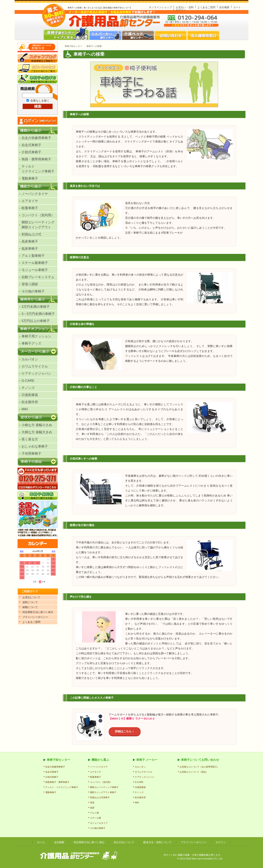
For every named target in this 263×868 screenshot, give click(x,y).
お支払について (31, 597)
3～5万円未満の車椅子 (38, 314)
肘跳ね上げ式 (31, 234)
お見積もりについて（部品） (194, 772)
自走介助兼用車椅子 (36, 138)
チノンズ (28, 388)
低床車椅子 (30, 249)
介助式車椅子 (31, 152)
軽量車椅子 (30, 208)
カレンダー (38, 571)
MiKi (25, 409)
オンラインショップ (160, 7)
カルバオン (30, 359)
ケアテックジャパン (36, 374)
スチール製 (96, 818)
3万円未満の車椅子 (36, 307)
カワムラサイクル (35, 366)
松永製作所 (30, 402)
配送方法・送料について (157, 842)
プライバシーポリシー (194, 842)
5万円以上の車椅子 (36, 321)
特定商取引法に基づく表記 (89, 842)
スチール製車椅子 (35, 263)
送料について (30, 602)
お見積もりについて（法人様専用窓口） (199, 767)
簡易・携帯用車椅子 (36, 159)
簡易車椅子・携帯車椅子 (57, 782)
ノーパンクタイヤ (35, 194)
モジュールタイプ (99, 823)
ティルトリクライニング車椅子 (38, 169)
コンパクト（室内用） (38, 215)
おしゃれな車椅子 (35, 446)
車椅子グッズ (31, 343)
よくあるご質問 (206, 7)
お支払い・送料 (185, 7)
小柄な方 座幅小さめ (37, 425)
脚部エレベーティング (38, 225)
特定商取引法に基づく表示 (38, 612)
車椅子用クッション (36, 336)
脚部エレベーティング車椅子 (104, 787)
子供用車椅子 (31, 454)
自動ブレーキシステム (38, 277)
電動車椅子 (30, 178)
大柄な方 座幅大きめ (37, 432)
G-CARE (28, 381)
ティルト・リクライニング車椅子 (62, 787)
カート (237, 7)
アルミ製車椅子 (33, 256)
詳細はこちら (123, 731)
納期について (30, 607)
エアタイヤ (30, 201)
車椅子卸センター (73, 46)
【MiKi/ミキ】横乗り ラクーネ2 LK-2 (132, 718)
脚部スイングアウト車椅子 (103, 792)
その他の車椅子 (33, 291)
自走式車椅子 (31, 145)
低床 (92, 808)
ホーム (41, 842)
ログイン (181, 10)
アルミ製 (94, 813)
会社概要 (224, 7)
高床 (92, 803)
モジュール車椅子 (35, 270)
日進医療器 (30, 395)
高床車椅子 (30, 241)
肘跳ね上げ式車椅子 (100, 797)
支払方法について (124, 842)
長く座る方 (30, 439)
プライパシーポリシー (35, 617)
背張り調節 (30, 284)
